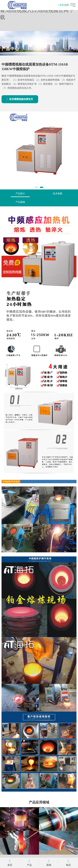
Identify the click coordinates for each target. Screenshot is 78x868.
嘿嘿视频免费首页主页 (17, 39)
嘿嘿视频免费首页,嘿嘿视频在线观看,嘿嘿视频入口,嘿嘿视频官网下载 (39, 10)
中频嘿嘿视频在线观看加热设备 (19, 42)
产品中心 (37, 39)
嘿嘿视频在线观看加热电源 (60, 39)
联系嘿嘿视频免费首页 (20, 99)
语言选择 (63, 5)
